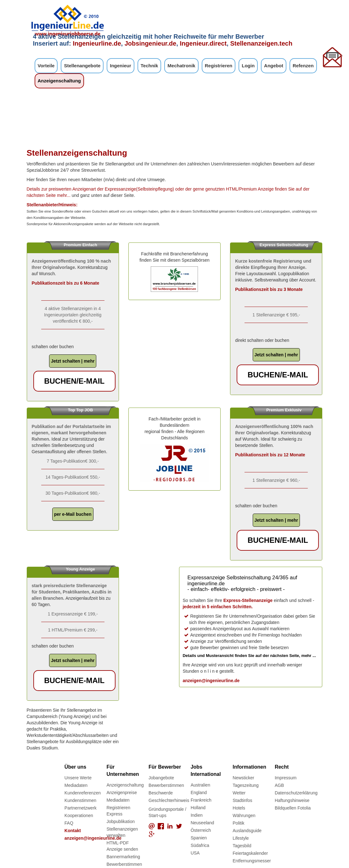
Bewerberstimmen (124, 864)
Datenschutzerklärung (296, 793)
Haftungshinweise (292, 800)
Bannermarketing (123, 857)
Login (248, 66)
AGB (279, 785)
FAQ (69, 823)
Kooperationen (79, 815)
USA (195, 853)
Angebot (274, 66)
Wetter (239, 793)
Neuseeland (203, 823)
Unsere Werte (78, 778)
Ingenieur (121, 66)
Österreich (201, 830)
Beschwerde (161, 793)
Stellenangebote (82, 66)
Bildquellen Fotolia (293, 808)
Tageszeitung (246, 785)
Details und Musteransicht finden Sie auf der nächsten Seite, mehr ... (249, 656)
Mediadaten (76, 785)
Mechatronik (181, 66)
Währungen (244, 815)
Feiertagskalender (250, 853)
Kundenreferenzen (83, 793)
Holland (198, 808)
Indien (197, 815)
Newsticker (243, 778)
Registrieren (219, 66)
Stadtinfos (242, 800)
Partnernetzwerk (81, 808)
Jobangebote (161, 778)
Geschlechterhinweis (169, 800)
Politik (238, 823)
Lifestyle (241, 838)
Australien (200, 785)
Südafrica (200, 845)
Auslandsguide (247, 831)
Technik (149, 66)
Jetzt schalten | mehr (73, 361)
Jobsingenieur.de (150, 43)
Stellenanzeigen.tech (261, 43)
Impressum (286, 778)
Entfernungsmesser (252, 861)
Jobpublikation (121, 821)
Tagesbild (242, 846)
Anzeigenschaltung (59, 81)
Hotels (239, 808)
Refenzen (303, 66)
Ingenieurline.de (97, 43)
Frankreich (201, 800)
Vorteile (46, 66)
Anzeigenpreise (122, 793)
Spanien (199, 838)
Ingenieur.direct (203, 43)
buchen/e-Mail (74, 381)
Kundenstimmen (80, 800)
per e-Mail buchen (73, 514)
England (199, 793)
